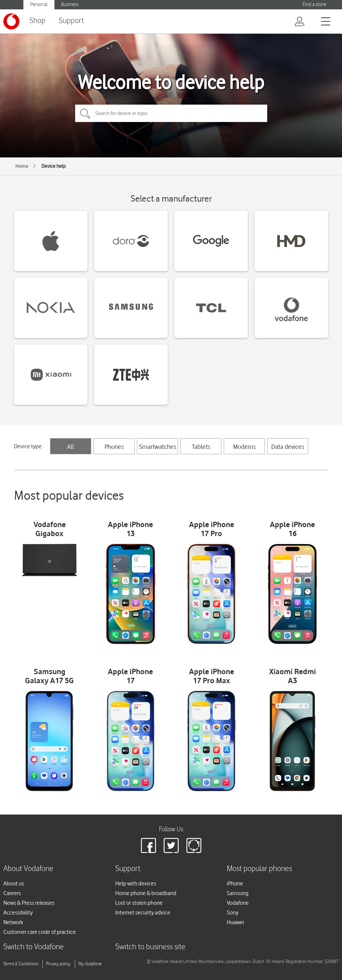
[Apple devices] (51, 241)
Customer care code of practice (40, 932)
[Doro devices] (131, 241)
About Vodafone (28, 869)
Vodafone (238, 903)
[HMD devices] (291, 241)
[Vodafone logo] (11, 21)
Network (13, 922)
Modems (244, 447)
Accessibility (18, 912)
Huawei (235, 922)
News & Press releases (29, 903)
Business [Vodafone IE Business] (70, 5)
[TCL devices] (211, 308)
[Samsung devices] (131, 308)
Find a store (314, 5)
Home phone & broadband (146, 893)
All (71, 447)
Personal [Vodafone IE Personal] (39, 5)
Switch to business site (150, 947)
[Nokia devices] (51, 308)
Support (71, 21)
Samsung (238, 893)
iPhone (235, 883)
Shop (37, 21)
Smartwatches (158, 447)
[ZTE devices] (131, 375)
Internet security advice (143, 912)
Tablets (201, 447)
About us (14, 883)
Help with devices (136, 883)
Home (22, 166)
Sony (233, 912)
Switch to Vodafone (34, 947)
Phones (114, 447)
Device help (54, 166)
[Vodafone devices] (291, 308)
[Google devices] (211, 241)
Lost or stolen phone (139, 903)
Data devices (288, 447)
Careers (12, 893)
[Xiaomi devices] (51, 375)
